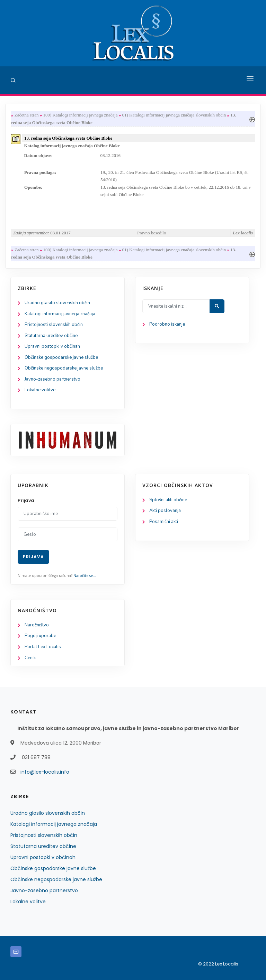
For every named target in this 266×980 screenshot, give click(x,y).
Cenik (30, 658)
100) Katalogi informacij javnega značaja (80, 115)
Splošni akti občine (168, 500)
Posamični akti (164, 522)
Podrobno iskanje (167, 324)
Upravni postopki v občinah (52, 346)
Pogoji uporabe (40, 636)
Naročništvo (37, 625)
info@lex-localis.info (45, 772)
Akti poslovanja (165, 511)
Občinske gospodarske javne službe (61, 357)
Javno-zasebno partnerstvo (52, 379)
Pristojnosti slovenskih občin (54, 325)
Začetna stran (27, 115)
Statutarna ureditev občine (51, 336)
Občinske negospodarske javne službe (64, 368)
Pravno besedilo (152, 233)
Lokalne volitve (40, 390)
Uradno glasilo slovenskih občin (57, 303)
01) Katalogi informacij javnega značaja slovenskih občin (174, 115)
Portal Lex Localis (43, 647)
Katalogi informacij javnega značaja (60, 314)
